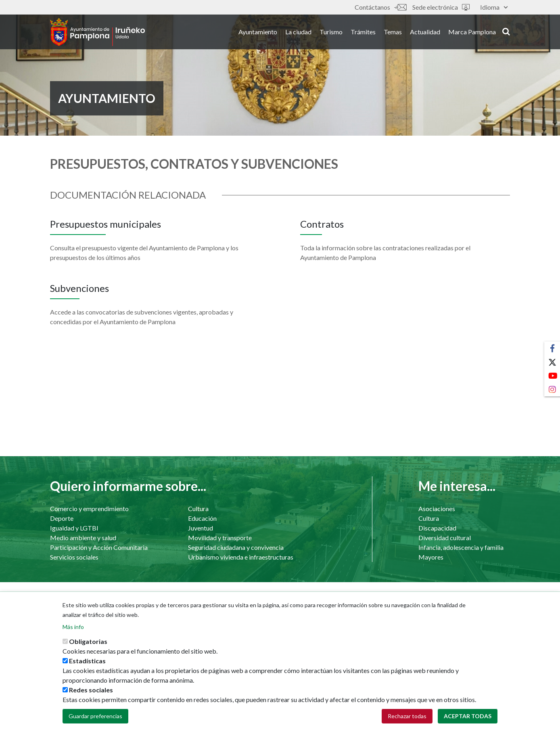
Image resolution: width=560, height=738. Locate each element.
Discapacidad (437, 528)
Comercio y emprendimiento (89, 508)
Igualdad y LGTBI (74, 528)
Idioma (494, 7)
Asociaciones (437, 508)
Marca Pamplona (472, 32)
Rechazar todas (407, 722)
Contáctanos (380, 7)
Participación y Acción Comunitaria (99, 547)
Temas (393, 32)
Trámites (363, 32)
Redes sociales (91, 696)
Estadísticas (87, 667)
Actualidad (425, 32)
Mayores (431, 557)
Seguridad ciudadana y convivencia (236, 547)
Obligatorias (88, 648)
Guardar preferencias (95, 722)
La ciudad (298, 32)
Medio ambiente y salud (83, 538)
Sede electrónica (441, 7)
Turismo (331, 32)
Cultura (198, 508)
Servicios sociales (74, 557)
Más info (73, 633)
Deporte (62, 518)
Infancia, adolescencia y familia (461, 547)
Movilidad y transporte (220, 538)
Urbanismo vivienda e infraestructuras (241, 557)
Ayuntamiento (258, 32)
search (506, 31)
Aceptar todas (468, 722)
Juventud (201, 528)
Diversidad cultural (445, 538)
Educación (202, 518)
